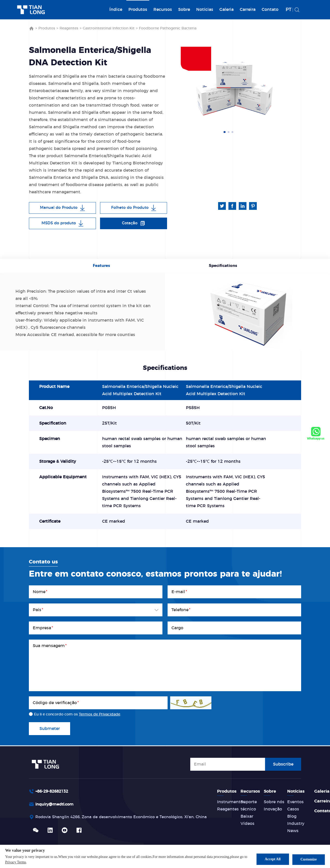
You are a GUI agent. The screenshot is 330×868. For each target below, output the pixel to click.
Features (102, 266)
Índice (116, 10)
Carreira (248, 10)
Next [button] (286, 89)
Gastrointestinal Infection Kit (109, 28)
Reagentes (69, 28)
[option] (235, 88)
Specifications (222, 266)
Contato (270, 10)
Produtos (138, 10)
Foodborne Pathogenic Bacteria (168, 28)
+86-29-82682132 (53, 792)
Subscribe (283, 764)
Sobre (184, 10)
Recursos (163, 10)
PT (288, 10)
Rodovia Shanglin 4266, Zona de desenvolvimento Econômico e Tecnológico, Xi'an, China (128, 817)
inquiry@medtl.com (56, 805)
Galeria (226, 10)
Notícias (205, 10)
